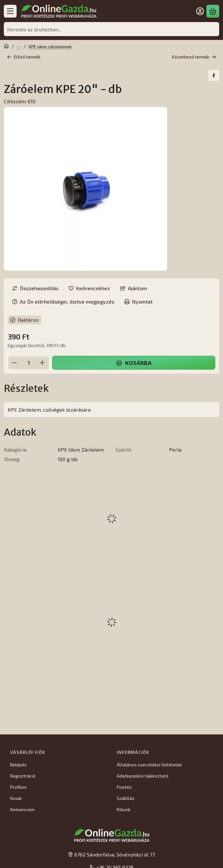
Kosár (16, 798)
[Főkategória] (6, 47)
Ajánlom (134, 288)
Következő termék (194, 57)
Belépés (19, 765)
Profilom (19, 787)
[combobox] (111, 29)
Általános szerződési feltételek (149, 765)
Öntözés (19, 47)
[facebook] (214, 75)
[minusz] (15, 363)
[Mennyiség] (29, 363)
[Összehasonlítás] (35, 288)
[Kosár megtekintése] (213, 11)
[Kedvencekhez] (89, 288)
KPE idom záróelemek (50, 46)
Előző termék (24, 57)
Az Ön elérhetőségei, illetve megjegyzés (63, 302)
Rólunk (124, 809)
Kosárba (134, 363)
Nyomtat (138, 302)
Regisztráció (23, 776)
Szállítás (126, 798)
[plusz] (42, 363)
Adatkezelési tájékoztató (143, 776)
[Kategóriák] (10, 11)
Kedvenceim (22, 809)
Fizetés (124, 787)
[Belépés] (200, 11)
